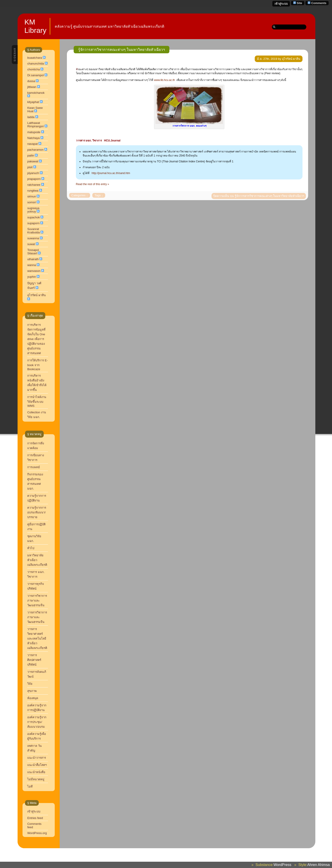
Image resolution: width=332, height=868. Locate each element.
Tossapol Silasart (33, 252)
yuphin (32, 277)
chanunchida (36, 64)
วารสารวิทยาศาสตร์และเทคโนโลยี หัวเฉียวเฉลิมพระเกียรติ (38, 639)
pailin (31, 155)
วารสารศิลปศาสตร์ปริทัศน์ (34, 660)
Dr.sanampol (35, 75)
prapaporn (34, 179)
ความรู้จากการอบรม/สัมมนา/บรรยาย (37, 512)
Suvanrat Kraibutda (34, 231)
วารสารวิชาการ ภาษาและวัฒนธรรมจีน (37, 601)
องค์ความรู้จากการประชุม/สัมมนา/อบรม (37, 722)
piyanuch (33, 173)
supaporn (33, 223)
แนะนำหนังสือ (36, 772)
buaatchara (35, 58)
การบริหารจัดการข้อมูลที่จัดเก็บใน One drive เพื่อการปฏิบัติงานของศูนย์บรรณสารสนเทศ (36, 339)
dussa (31, 81)
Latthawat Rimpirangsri (35, 125)
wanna (32, 265)
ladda (31, 117)
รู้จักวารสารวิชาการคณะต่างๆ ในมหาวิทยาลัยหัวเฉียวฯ (122, 50)
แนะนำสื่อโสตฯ (37, 765)
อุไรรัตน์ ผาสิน (36, 295)
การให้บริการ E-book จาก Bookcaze (38, 365)
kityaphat (33, 102)
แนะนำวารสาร (37, 758)
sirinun (32, 196)
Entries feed (35, 818)
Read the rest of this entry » (92, 184)
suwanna (33, 238)
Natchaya (33, 138)
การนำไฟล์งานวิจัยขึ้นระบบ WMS (37, 401)
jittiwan (32, 87)
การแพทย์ (34, 467)
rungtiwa (33, 191)
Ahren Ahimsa (318, 865)
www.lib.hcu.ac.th (165, 80)
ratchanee (34, 185)
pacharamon (35, 150)
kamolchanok (36, 93)
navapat (32, 144)
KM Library (35, 26)
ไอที (30, 786)
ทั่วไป (31, 548)
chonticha (34, 69)
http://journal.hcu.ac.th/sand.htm (111, 173)
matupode (34, 132)
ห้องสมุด (33, 698)
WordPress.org (37, 833)
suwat (31, 244)
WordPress (282, 865)
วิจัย (30, 684)
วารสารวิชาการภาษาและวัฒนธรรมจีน (37, 617)
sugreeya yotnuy (33, 210)
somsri (32, 202)
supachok (34, 217)
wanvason (34, 271)
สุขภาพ (32, 691)
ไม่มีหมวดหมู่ (36, 779)
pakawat (33, 161)
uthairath (33, 259)
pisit (30, 167)
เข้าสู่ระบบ (281, 4)
